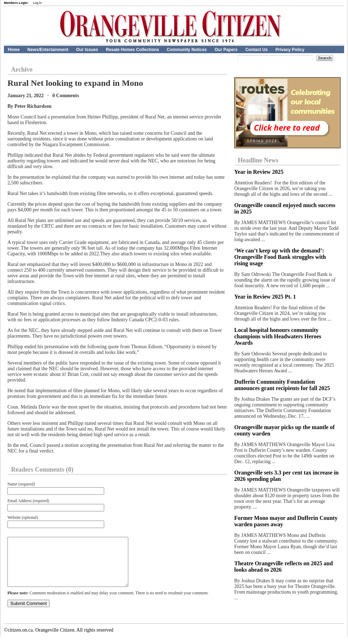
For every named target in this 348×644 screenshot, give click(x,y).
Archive (22, 70)
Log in (37, 3)
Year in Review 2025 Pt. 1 (265, 297)
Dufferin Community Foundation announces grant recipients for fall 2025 (282, 385)
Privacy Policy (290, 50)
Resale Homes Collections (133, 50)
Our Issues (87, 50)
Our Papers (226, 50)
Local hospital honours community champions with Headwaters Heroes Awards (278, 336)
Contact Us (256, 50)
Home (14, 50)
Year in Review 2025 (259, 172)
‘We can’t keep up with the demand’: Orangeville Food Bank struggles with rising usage (280, 257)
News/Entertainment (48, 50)
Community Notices (187, 50)
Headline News (258, 160)
